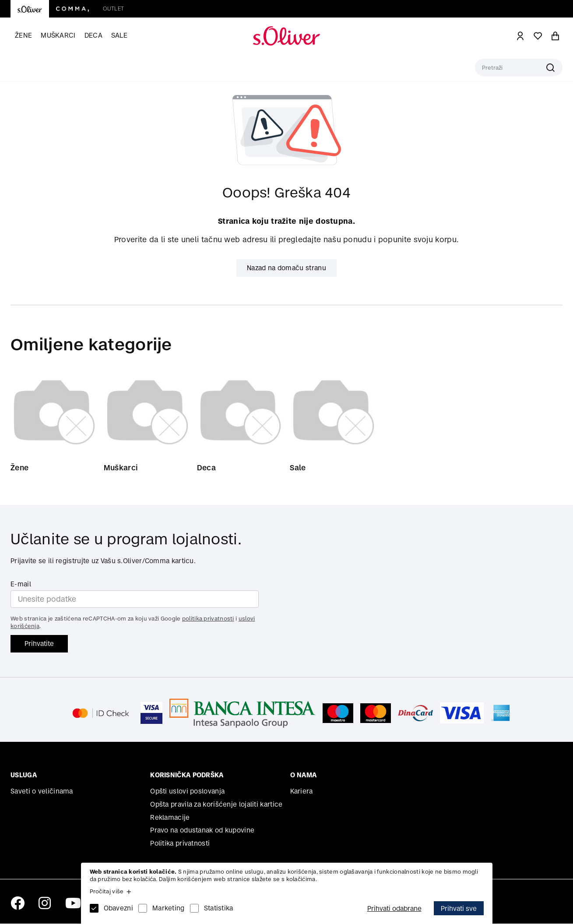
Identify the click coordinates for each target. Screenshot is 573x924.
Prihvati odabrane (394, 908)
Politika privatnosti (180, 844)
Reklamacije (170, 818)
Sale (119, 35)
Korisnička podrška (187, 775)
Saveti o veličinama (42, 792)
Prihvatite (39, 644)
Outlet (113, 9)
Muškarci (58, 35)
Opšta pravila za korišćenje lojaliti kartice (216, 805)
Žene (23, 35)
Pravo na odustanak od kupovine (202, 831)
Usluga (24, 775)
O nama (304, 775)
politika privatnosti (208, 619)
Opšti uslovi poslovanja (187, 792)
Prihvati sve (459, 908)
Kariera (302, 792)
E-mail (21, 584)
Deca (93, 35)
